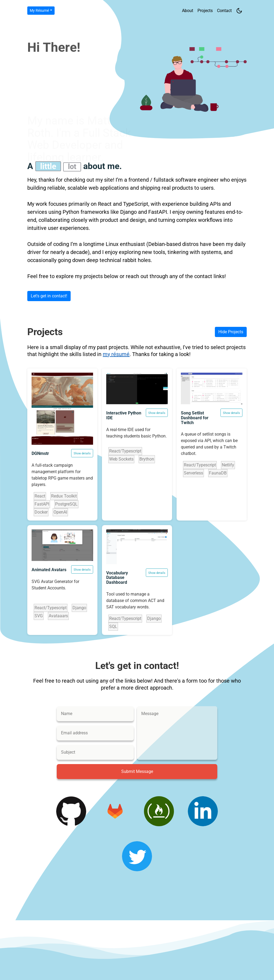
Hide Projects (231, 332)
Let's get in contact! (49, 296)
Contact (224, 11)
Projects (205, 11)
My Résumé (39, 10)
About (188, 11)
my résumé (116, 354)
